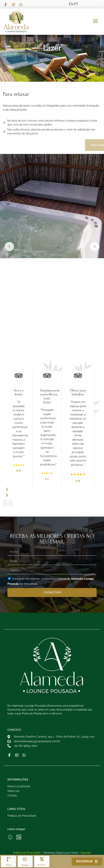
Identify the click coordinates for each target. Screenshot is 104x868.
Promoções (42, 865)
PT (76, 4)
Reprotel (86, 853)
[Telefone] (8, 859)
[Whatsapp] (25, 859)
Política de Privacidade (27, 853)
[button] (95, 21)
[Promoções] (42, 859)
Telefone (9, 865)
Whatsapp (25, 865)
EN (71, 4)
